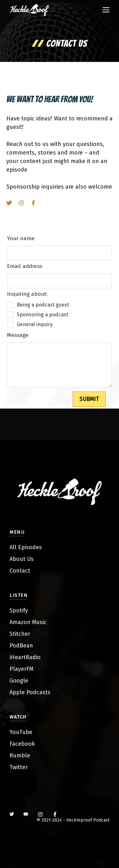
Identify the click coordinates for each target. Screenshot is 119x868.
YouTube (21, 732)
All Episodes (26, 547)
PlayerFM (21, 669)
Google (19, 681)
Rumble (20, 756)
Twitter (19, 767)
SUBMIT (89, 399)
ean (28, 646)
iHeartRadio (25, 657)
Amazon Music (28, 622)
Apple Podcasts (30, 692)
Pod (15, 646)
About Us (22, 559)
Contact (20, 571)
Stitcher (20, 634)
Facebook (22, 744)
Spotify (19, 610)
